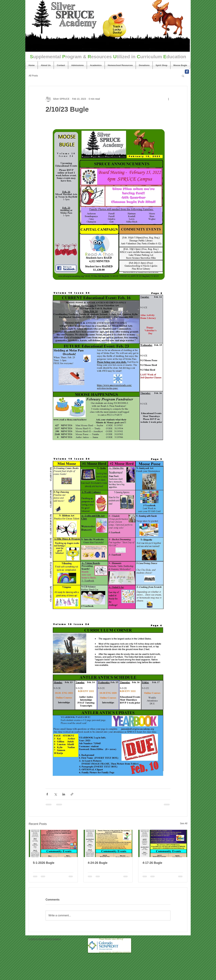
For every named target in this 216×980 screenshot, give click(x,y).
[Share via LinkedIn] (64, 794)
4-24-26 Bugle (98, 863)
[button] (183, 76)
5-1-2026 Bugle (44, 863)
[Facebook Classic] (187, 72)
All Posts (33, 76)
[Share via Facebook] (47, 794)
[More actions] (168, 99)
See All (184, 823)
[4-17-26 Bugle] (163, 843)
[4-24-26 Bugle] (108, 843)
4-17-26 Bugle (152, 863)
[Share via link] (72, 794)
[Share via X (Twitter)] (55, 794)
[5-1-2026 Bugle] (53, 843)
